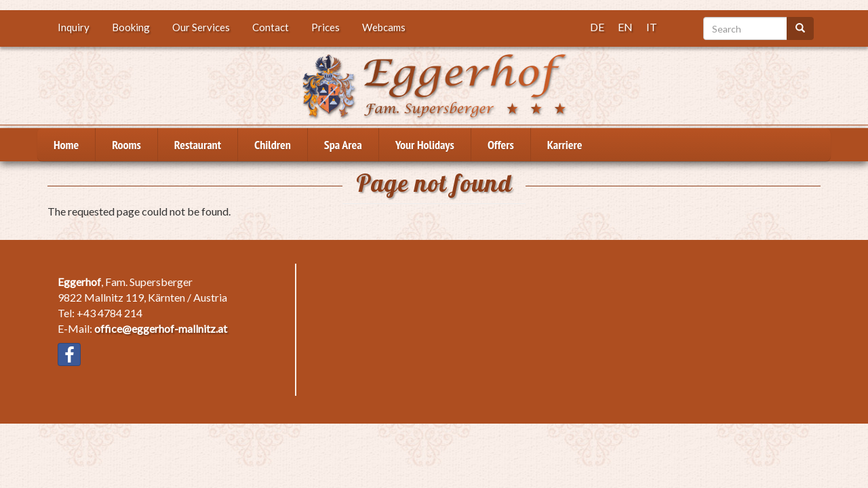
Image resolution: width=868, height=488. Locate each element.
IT (652, 27)
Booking (131, 27)
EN (625, 27)
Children (273, 145)
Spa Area (343, 145)
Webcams (384, 27)
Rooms (126, 145)
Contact (271, 27)
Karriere (565, 145)
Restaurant (198, 145)
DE (597, 27)
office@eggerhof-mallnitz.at (161, 328)
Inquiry (74, 27)
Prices (325, 27)
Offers (501, 145)
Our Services (201, 27)
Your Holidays (425, 145)
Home (66, 145)
